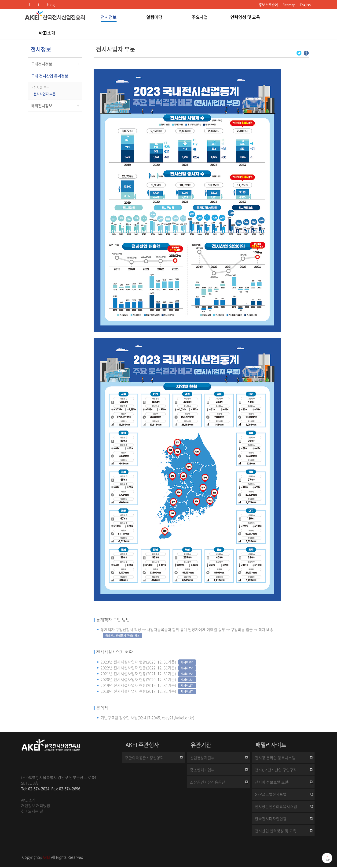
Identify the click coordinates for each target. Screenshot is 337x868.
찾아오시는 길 (32, 811)
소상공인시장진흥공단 (208, 782)
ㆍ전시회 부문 (40, 87)
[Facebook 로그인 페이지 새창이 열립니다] (306, 53)
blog (51, 4)
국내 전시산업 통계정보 (50, 76)
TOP (327, 860)
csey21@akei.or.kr (178, 718)
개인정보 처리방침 (36, 805)
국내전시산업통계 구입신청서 (122, 636)
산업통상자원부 (202, 758)
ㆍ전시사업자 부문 (43, 94)
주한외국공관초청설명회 (144, 758)
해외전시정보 (42, 106)
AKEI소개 (28, 800)
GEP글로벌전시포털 (271, 794)
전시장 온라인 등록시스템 (275, 758)
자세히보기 (187, 662)
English (305, 5)
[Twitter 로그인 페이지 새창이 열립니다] (299, 53)
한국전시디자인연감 (271, 819)
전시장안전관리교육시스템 (276, 806)
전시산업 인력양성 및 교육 (276, 831)
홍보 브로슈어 (268, 5)
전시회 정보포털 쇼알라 (273, 782)
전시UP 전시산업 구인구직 (276, 770)
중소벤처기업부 (202, 770)
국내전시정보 (42, 64)
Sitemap (289, 5)
